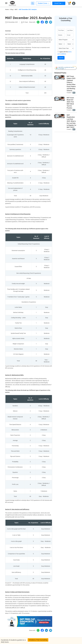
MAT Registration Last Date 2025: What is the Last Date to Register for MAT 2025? (71, 121)
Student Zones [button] (43, 3)
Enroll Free (59, 3)
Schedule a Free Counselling (38, 640)
